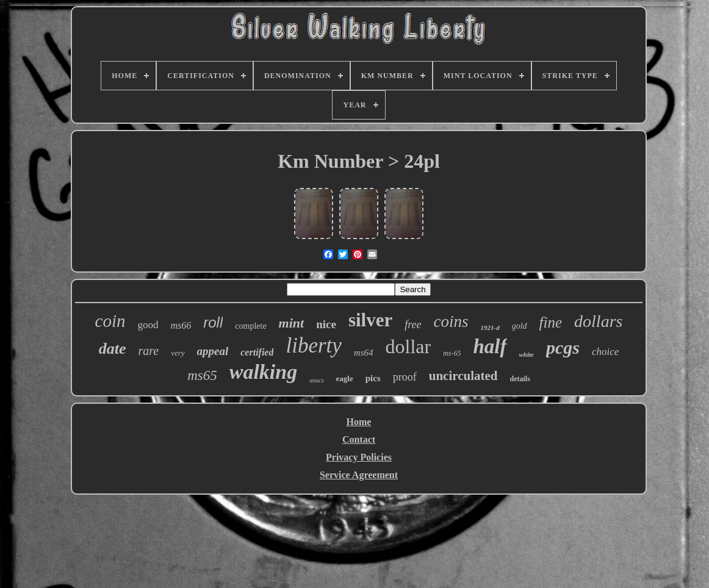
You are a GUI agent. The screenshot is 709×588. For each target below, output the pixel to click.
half (490, 346)
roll (213, 322)
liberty (313, 346)
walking (263, 372)
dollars (598, 321)
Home (359, 422)
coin (110, 321)
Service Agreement (359, 475)
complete (250, 326)
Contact (359, 439)
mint (292, 323)
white (527, 354)
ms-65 (452, 353)
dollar (408, 346)
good (148, 325)
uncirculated (463, 376)
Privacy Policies (359, 457)
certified (257, 352)
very (178, 353)
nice (326, 324)
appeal (213, 351)
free (413, 324)
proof (405, 377)
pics (373, 378)
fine (551, 322)
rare (148, 351)
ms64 (364, 353)
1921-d (490, 328)
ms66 (181, 325)
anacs (316, 380)
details (520, 379)
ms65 (202, 375)
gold (520, 326)
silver (370, 320)
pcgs (563, 347)
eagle (345, 378)
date (113, 349)
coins (451, 321)
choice (605, 352)
